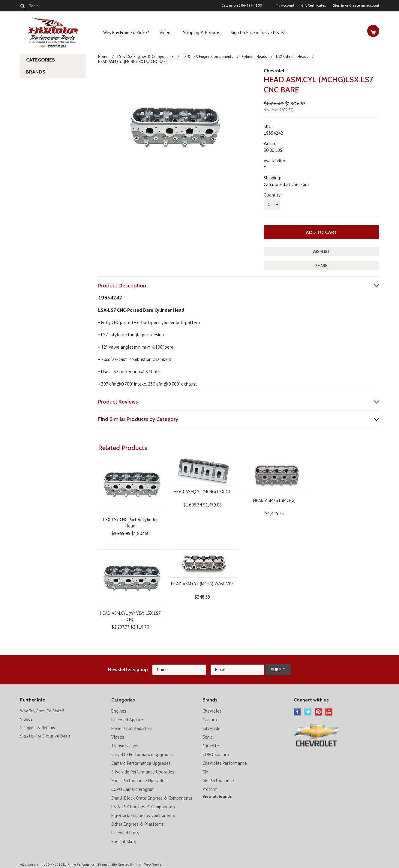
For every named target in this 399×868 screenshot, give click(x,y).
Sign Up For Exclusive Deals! (258, 33)
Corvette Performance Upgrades (142, 754)
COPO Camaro (216, 754)
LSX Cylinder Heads (292, 57)
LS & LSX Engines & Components (145, 57)
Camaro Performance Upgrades (141, 762)
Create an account (364, 5)
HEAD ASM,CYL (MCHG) (274, 499)
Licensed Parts (125, 832)
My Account (285, 5)
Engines (119, 710)
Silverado (211, 727)
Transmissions (125, 745)
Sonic (208, 736)
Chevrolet (274, 71)
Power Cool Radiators (132, 727)
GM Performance (218, 780)
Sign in (339, 5)
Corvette (211, 745)
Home (103, 57)
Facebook (297, 711)
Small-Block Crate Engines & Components (152, 797)
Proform (210, 788)
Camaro (210, 719)
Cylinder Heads (255, 57)
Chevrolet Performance (225, 762)
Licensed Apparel (128, 719)
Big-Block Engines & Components (143, 814)
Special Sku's (124, 841)
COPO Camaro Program (133, 788)
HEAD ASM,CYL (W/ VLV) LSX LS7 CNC (130, 615)
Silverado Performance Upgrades (143, 771)
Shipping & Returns (202, 33)
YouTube (329, 711)
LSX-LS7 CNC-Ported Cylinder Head (130, 522)
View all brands (217, 795)
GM (205, 771)
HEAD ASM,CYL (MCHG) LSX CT (202, 491)
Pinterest (318, 711)
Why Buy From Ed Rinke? (126, 33)
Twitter (308, 711)
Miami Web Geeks (147, 863)
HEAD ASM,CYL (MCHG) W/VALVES (202, 583)
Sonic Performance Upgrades (139, 780)
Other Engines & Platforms (138, 823)
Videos (166, 33)
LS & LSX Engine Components (208, 57)
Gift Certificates (314, 5)
